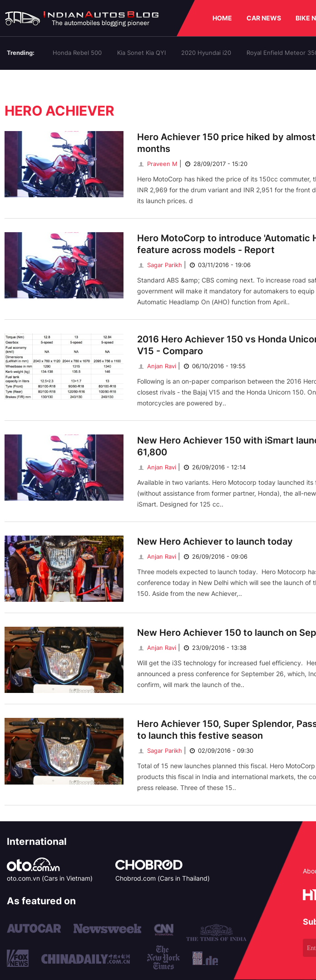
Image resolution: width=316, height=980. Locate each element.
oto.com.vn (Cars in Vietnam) (50, 878)
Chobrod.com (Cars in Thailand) (163, 878)
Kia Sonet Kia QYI (141, 53)
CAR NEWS (264, 18)
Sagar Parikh (160, 265)
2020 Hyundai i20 (206, 53)
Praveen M (157, 164)
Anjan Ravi (157, 366)
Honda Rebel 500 (77, 53)
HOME (222, 18)
